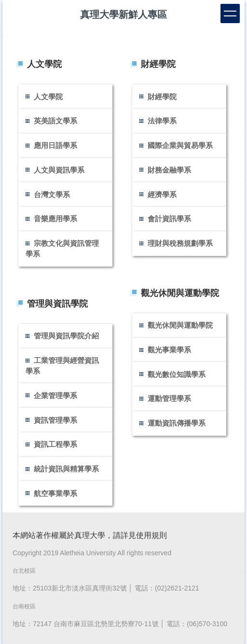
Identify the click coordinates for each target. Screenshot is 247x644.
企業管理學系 (55, 396)
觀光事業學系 (169, 350)
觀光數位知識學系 (177, 374)
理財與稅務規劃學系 (180, 243)
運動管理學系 (169, 398)
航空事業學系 (55, 493)
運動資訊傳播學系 (177, 423)
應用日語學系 (55, 145)
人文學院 (48, 97)
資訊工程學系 (55, 444)
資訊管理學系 (55, 420)
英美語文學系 (55, 121)
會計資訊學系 (169, 219)
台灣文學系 (52, 195)
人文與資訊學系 (59, 170)
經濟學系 (162, 195)
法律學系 (162, 121)
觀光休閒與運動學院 (180, 325)
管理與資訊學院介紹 (66, 336)
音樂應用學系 (55, 219)
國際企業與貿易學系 (180, 145)
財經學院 (162, 97)
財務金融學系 (169, 170)
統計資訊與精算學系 (66, 469)
